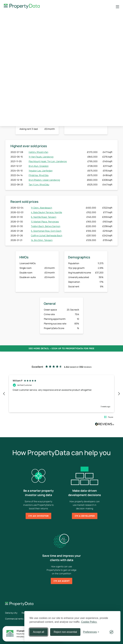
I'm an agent (61, 581)
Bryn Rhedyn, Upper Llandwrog (44, 180)
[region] (61, 394)
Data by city (11, 613)
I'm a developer (85, 516)
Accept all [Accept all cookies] (39, 632)
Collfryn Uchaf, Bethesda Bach (47, 235)
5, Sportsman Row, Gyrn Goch (46, 231)
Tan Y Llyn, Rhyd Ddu (39, 184)
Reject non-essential (65, 632)
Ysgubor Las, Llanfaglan (41, 171)
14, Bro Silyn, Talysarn (42, 240)
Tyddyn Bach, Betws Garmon (46, 226)
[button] (4, 394)
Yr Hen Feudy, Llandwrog (41, 157)
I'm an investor (38, 516)
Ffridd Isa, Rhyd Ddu (39, 175)
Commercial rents (14, 619)
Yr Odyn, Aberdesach (41, 208)
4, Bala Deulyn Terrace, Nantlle (46, 212)
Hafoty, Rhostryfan (38, 152)
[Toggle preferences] (91, 632)
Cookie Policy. (89, 622)
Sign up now (86, 120)
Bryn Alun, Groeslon (39, 166)
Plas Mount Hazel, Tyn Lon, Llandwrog (48, 161)
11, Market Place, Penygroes (45, 222)
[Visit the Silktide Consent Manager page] (111, 632)
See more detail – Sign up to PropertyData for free (61, 348)
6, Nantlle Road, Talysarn (44, 217)
